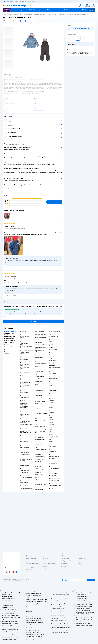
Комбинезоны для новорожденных (24, 407)
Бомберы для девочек (39, 375)
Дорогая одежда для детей (40, 439)
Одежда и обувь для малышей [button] (9, 334)
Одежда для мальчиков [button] (10, 337)
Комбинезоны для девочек (40, 353)
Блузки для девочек (39, 380)
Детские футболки (39, 428)
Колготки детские (53, 446)
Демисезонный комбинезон (41, 412)
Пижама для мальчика (25, 464)
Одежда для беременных (40, 407)
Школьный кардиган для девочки (25, 373)
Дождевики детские (39, 446)
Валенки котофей (53, 349)
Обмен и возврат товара (31, 558)
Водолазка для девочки (39, 392)
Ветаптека (80, 563)
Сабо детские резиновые (55, 367)
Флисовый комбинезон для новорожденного (26, 429)
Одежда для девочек (39, 339)
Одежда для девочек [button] (9, 338)
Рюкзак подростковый (54, 465)
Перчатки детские (53, 474)
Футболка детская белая (40, 456)
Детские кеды (52, 375)
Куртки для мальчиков (25, 441)
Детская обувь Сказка (54, 336)
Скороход (51, 356)
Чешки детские (38, 478)
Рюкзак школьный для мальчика (25, 344)
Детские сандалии (53, 346)
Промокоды (28, 562)
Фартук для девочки (24, 359)
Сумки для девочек (53, 487)
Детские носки (52, 448)
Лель (50, 414)
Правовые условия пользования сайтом (20, 579)
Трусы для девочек (53, 450)
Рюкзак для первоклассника (55, 468)
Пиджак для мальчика (39, 458)
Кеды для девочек (38, 403)
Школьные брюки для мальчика (25, 340)
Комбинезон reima (39, 415)
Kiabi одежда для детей (54, 436)
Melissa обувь (52, 364)
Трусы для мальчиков (54, 455)
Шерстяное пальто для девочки (39, 386)
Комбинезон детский (39, 410)
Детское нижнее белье (54, 457)
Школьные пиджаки (24, 392)
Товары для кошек (82, 555)
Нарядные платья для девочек (26, 477)
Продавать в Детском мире (32, 557)
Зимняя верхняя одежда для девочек (40, 360)
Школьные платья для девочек (26, 351)
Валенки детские (53, 333)
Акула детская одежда (54, 378)
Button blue (52, 397)
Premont (51, 423)
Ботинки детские (53, 366)
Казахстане (15, 582)
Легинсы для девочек (39, 341)
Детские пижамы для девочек (41, 344)
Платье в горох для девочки (40, 389)
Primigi (51, 341)
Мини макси (52, 426)
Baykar (51, 431)
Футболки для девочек (39, 333)
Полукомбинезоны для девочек (39, 384)
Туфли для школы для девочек (26, 363)
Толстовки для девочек (25, 484)
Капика (51, 392)
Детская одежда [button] (8, 346)
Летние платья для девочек (40, 373)
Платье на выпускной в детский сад (25, 400)
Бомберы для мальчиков (25, 465)
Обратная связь (29, 569)
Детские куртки (38, 417)
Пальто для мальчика (24, 462)
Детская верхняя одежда (40, 14)
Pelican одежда (52, 406)
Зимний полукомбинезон (40, 460)
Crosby (51, 421)
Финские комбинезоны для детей (40, 432)
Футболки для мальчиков (25, 449)
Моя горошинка (23, 434)
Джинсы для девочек (39, 368)
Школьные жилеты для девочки (25, 386)
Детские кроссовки (39, 481)
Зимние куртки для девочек (40, 364)
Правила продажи (30, 560)
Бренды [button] (6, 350)
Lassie (51, 387)
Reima (50, 385)
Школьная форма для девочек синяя (26, 348)
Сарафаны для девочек (25, 358)
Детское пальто (38, 455)
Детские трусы (52, 458)
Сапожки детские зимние (55, 340)
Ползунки (37, 419)
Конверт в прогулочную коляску (25, 415)
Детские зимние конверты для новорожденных (26, 419)
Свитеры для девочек (39, 346)
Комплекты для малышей (25, 440)
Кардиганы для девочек (39, 331)
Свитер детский (38, 463)
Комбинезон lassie (39, 425)
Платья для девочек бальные (26, 489)
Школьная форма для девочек (26, 333)
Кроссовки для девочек (40, 397)
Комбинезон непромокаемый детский (41, 422)
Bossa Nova (52, 412)
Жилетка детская (38, 443)
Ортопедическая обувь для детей (40, 470)
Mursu (51, 372)
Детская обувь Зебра (54, 338)
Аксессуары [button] (7, 354)
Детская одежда (28, 14)
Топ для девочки (53, 460)
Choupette (51, 389)
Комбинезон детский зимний (41, 413)
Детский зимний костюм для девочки (41, 366)
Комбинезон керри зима (40, 448)
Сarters (51, 411)
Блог (62, 565)
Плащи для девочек (39, 438)
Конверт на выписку (24, 396)
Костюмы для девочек (39, 376)
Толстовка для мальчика (25, 454)
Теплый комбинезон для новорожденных (25, 422)
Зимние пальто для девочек (26, 481)
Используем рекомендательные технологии (12, 581)
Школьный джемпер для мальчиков (25, 388)
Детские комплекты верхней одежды (58, 14)
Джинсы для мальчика (25, 474)
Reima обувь (52, 348)
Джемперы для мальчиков (25, 469)
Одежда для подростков (40, 426)
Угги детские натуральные (55, 331)
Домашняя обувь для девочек (41, 402)
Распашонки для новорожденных (24, 404)
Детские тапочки (38, 483)
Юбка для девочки (24, 482)
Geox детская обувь (39, 490)
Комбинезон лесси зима (40, 434)
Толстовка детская (38, 441)
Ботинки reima (52, 351)
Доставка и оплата (30, 555)
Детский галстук (53, 477)
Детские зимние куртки (40, 453)
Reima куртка (37, 436)
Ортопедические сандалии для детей (56, 358)
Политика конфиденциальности (33, 563)
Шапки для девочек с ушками (55, 485)
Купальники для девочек (54, 445)
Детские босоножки (54, 353)
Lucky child (52, 433)
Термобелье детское (39, 451)
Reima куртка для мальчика (26, 476)
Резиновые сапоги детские (40, 484)
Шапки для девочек (53, 472)
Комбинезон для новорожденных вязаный (25, 432)
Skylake (22, 375)
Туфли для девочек (38, 395)
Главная (4, 14)
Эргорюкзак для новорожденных (24, 410)
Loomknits (51, 401)
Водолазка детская (38, 444)
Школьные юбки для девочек (26, 346)
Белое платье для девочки (40, 370)
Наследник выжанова (54, 390)
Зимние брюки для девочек (40, 390)
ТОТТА (51, 440)
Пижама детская (53, 451)
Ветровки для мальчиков (25, 446)
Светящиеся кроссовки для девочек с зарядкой (40, 399)
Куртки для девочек (39, 382)
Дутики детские (53, 361)
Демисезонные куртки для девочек (40, 348)
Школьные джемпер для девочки (25, 378)
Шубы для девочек (39, 343)
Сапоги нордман (38, 473)
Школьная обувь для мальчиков (24, 365)
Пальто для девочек (39, 357)
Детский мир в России (7, 582)
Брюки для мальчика (24, 447)
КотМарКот (52, 443)
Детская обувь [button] (8, 348)
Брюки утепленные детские (40, 465)
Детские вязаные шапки (54, 480)
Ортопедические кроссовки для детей (55, 344)
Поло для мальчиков (24, 458)
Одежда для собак (82, 562)
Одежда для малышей (24, 398)
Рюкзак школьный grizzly (25, 335)
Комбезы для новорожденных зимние (26, 412)
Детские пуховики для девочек (39, 351)
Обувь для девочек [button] (9, 342)
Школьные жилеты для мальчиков (25, 368)
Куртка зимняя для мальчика (26, 451)
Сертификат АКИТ (30, 568)
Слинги (36, 408)
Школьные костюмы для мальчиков (25, 370)
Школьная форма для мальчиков (24, 337)
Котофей (51, 377)
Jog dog (36, 488)
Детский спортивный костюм (41, 420)
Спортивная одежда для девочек (40, 355)
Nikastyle (51, 402)
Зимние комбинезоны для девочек (26, 486)
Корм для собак (81, 560)
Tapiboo (36, 486)
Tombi (51, 354)
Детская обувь (38, 466)
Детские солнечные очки (55, 482)
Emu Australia (52, 428)
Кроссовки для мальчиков (40, 394)
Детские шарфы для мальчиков (56, 479)
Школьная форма (24, 331)
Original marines (53, 399)
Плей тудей (52, 382)
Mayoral (51, 394)
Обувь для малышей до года (26, 424)
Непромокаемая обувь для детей (55, 369)
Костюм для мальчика (25, 453)
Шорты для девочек (39, 362)
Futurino (51, 404)
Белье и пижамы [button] (8, 352)
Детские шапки (52, 467)
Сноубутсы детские (39, 468)
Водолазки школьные (25, 391)
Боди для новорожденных (26, 402)
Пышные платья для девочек (40, 337)
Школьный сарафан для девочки (25, 383)
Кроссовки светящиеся (40, 474)
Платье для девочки (24, 479)
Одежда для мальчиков (25, 471)
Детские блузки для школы (26, 342)
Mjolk (50, 418)
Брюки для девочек (39, 371)
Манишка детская (53, 484)
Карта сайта (28, 571)
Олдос (51, 384)
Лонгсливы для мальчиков (26, 472)
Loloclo (51, 409)
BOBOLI (51, 441)
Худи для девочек (38, 378)
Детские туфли (38, 405)
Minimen (51, 419)
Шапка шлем (52, 470)
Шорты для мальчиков (25, 467)
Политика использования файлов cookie (33, 565)
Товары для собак (82, 558)
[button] (92, 10)
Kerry (50, 395)
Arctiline (51, 438)
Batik (50, 416)
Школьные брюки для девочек (26, 361)
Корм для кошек (81, 557)
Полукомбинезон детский (40, 430)
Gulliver (51, 380)
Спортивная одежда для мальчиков (25, 444)
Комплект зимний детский (40, 449)
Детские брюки (38, 461)
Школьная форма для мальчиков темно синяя (25, 380)
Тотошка (51, 407)
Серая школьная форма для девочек (26, 356)
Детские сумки (52, 475)
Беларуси (20, 582)
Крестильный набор (24, 417)
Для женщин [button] (7, 344)
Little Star (51, 429)
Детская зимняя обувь (54, 362)
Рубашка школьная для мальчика (25, 353)
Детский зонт (52, 489)
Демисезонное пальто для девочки (40, 335)
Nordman (37, 476)
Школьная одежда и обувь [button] (11, 331)
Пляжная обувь (52, 373)
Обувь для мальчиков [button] (10, 340)
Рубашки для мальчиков (25, 456)
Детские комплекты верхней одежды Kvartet (79, 14)
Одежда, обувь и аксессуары (15, 14)
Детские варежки (53, 463)
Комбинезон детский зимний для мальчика (26, 460)
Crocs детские (38, 479)
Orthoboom (52, 335)
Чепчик (51, 462)
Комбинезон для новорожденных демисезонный (24, 437)
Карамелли (52, 424)
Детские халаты (53, 453)
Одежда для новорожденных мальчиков (26, 427)
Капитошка (52, 435)
